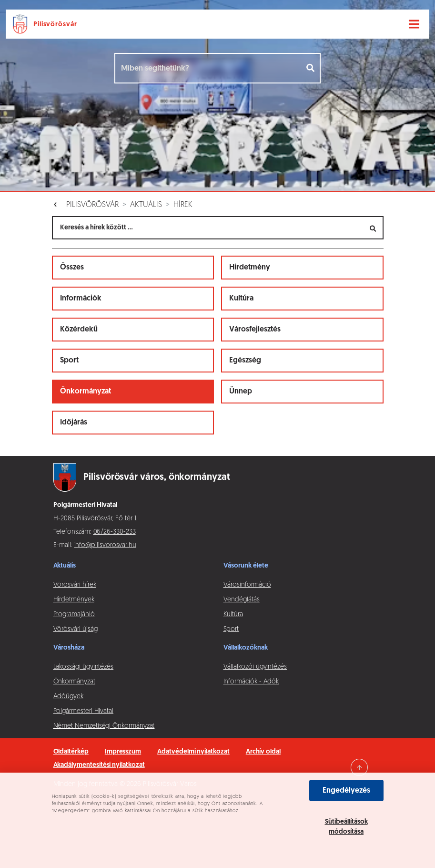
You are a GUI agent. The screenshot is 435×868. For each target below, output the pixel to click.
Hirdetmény (250, 268)
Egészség (245, 361)
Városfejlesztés (255, 330)
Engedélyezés (346, 791)
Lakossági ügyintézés (84, 667)
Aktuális (146, 205)
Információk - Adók (251, 682)
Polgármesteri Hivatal (84, 711)
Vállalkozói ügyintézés (255, 667)
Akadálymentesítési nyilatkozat (99, 765)
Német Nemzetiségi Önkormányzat (104, 726)
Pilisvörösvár (92, 205)
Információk (81, 299)
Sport (69, 361)
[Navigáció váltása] (414, 24)
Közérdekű (79, 330)
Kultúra (241, 299)
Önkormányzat (86, 392)
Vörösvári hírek (75, 585)
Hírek (183, 205)
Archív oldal (263, 752)
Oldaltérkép (71, 752)
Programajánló (74, 615)
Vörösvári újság (76, 629)
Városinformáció (247, 585)
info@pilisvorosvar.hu (106, 545)
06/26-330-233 (115, 532)
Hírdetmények (74, 600)
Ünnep (241, 392)
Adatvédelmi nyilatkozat (193, 752)
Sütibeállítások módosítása (346, 827)
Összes (72, 268)
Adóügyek (68, 697)
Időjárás (74, 423)
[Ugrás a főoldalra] (47, 24)
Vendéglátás (242, 600)
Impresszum (123, 752)
